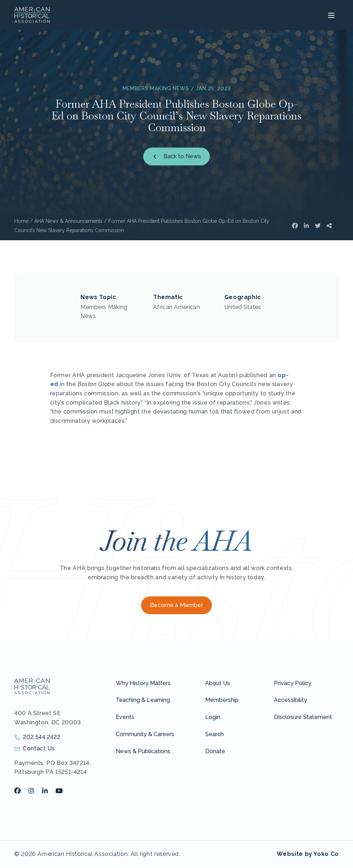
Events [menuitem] (125, 717)
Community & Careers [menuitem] (145, 734)
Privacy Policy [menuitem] (293, 683)
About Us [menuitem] (218, 683)
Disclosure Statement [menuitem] (303, 717)
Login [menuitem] (213, 717)
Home (21, 221)
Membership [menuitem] (222, 700)
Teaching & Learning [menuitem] (143, 700)
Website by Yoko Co (308, 854)
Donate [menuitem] (215, 751)
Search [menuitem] (214, 734)
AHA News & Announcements (68, 221)
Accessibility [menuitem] (290, 700)
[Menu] (330, 15)
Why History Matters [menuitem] (143, 683)
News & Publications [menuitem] (143, 751)
